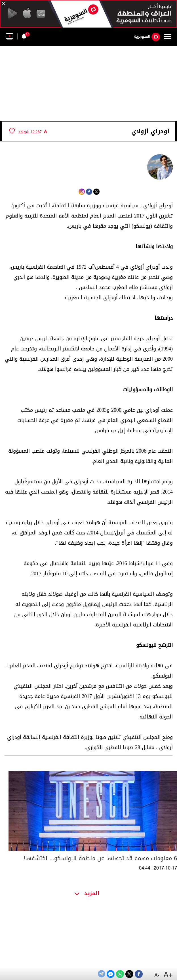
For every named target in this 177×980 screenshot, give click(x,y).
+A (168, 975)
